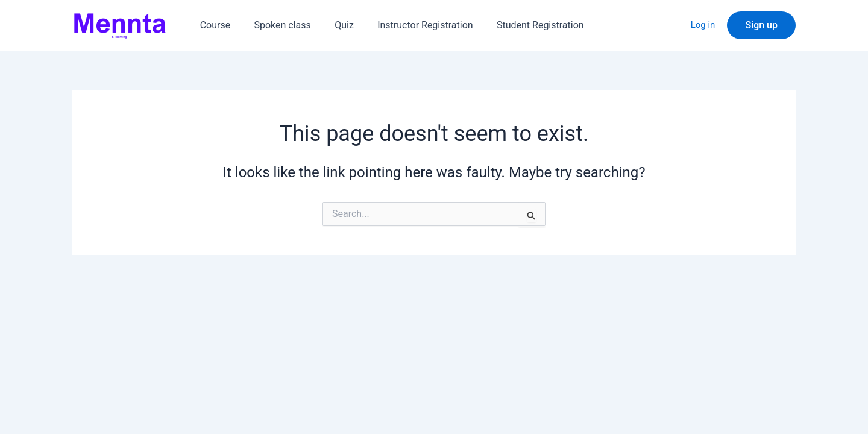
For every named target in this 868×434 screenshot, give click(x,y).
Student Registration (520, 25)
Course (213, 25)
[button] (761, 25)
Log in (703, 25)
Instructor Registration (410, 25)
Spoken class (276, 25)
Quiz (333, 25)
